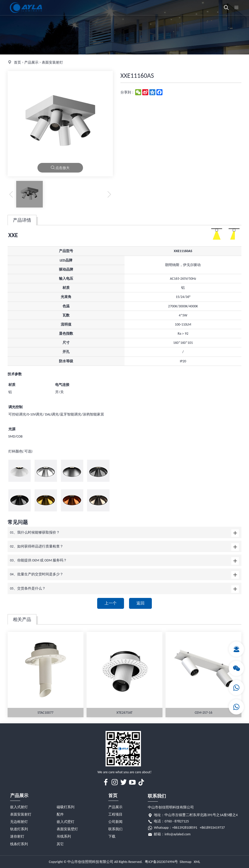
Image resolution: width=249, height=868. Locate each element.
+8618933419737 (212, 828)
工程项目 (115, 814)
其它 (60, 844)
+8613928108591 (185, 828)
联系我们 (115, 829)
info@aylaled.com (178, 834)
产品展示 (31, 62)
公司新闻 (115, 822)
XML (197, 862)
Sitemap (185, 862)
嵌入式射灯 (19, 807)
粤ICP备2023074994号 (161, 862)
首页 (17, 62)
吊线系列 (64, 836)
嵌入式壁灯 (66, 822)
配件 (60, 814)
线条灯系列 (19, 844)
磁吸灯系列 (66, 807)
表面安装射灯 (52, 62)
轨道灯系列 (19, 829)
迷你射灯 (17, 836)
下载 (112, 836)
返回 (140, 603)
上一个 (111, 603)
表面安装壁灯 (67, 829)
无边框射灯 (19, 822)
